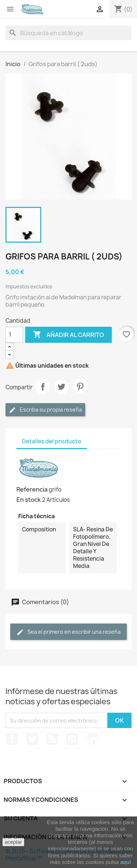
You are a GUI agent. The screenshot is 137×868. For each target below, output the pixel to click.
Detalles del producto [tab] (52, 441)
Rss (52, 739)
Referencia (32, 489)
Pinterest (80, 387)
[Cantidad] (14, 335)
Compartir (43, 387)
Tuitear (61, 387)
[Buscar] (68, 33)
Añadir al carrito (68, 335)
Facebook (12, 739)
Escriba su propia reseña (45, 410)
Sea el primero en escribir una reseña (68, 632)
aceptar (13, 842)
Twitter (32, 739)
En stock (29, 500)
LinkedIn (92, 739)
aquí (125, 862)
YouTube (72, 739)
